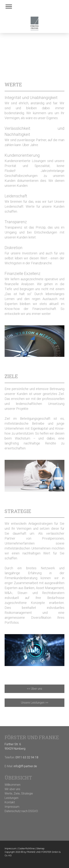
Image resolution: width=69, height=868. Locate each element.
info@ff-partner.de (25, 766)
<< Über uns (34, 689)
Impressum (10, 848)
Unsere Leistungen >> (35, 703)
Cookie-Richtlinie (26, 848)
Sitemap (40, 848)
